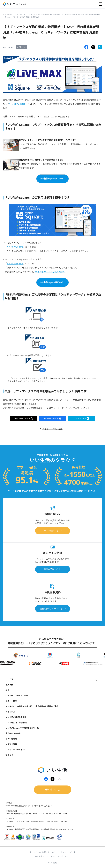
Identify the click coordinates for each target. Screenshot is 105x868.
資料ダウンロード (13, 733)
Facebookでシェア (53, 418)
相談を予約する (51, 569)
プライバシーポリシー (60, 856)
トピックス (10, 712)
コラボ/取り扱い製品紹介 (16, 723)
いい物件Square (17, 104)
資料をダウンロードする (51, 609)
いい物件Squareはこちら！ (52, 179)
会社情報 (40, 856)
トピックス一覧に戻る (53, 429)
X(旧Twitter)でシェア (24, 418)
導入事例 (9, 685)
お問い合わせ (11, 739)
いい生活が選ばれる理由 (16, 717)
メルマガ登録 (11, 744)
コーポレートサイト (14, 750)
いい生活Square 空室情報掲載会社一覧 (22, 728)
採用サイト (10, 755)
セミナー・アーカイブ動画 (17, 696)
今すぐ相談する (51, 531)
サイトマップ (66, 852)
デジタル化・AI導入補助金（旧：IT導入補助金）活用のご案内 (32, 706)
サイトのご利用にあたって (44, 852)
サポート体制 (11, 701)
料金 (7, 690)
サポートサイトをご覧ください (50, 272)
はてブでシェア (81, 418)
